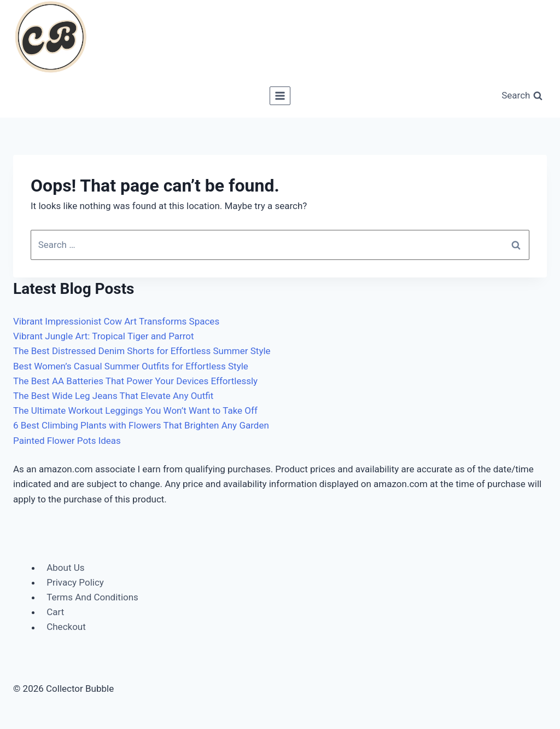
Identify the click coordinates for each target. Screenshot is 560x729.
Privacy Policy (75, 582)
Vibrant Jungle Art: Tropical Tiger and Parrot (104, 336)
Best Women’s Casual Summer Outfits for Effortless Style (131, 366)
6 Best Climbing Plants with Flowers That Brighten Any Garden (141, 425)
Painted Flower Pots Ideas (67, 441)
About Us (65, 568)
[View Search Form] (522, 96)
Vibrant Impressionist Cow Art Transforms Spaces (116, 321)
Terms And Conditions (92, 597)
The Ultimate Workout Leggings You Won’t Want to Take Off (135, 410)
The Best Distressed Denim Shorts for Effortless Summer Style (142, 351)
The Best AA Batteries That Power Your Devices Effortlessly (135, 381)
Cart (55, 612)
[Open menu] (280, 96)
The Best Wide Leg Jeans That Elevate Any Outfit (113, 396)
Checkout (66, 627)
